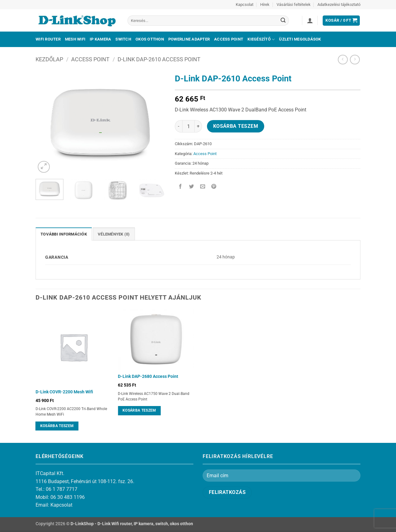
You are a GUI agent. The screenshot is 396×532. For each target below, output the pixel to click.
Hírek (265, 4)
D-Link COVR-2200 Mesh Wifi (64, 392)
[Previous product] (355, 60)
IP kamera (100, 39)
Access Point (229, 39)
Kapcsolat (245, 4)
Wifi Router (48, 39)
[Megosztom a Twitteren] (192, 187)
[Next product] (343, 60)
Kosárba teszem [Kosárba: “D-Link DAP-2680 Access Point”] (139, 410)
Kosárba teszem (236, 126)
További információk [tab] (64, 234)
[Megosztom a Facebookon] (181, 187)
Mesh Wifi (75, 39)
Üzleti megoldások (300, 39)
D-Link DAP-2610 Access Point (159, 59)
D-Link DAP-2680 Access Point (148, 376)
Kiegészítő (261, 39)
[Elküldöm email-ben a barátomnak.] (203, 187)
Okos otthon (150, 39)
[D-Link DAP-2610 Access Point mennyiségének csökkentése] (179, 126)
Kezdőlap (49, 59)
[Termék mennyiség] (188, 126)
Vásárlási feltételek (294, 4)
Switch (123, 39)
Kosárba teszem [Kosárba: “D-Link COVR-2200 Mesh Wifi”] (57, 426)
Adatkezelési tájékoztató (339, 4)
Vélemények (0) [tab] (114, 234)
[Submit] (283, 21)
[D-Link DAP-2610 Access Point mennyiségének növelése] (198, 126)
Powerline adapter (189, 39)
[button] (310, 20)
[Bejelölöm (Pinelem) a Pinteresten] (214, 187)
